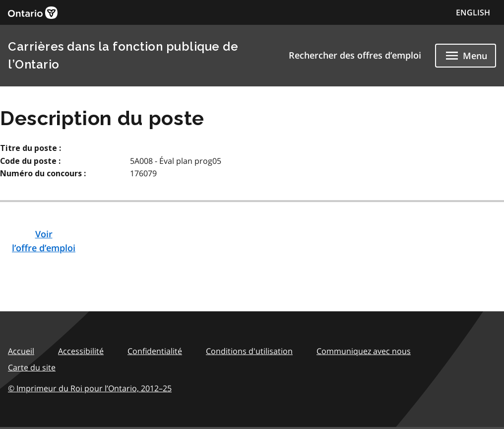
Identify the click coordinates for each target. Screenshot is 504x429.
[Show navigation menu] (466, 56)
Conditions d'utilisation (249, 351)
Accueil (21, 351)
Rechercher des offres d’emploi (355, 55)
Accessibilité (81, 351)
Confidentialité (155, 351)
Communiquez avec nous (364, 351)
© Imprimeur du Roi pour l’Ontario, (90, 388)
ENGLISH (473, 12)
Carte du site (32, 367)
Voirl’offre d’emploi (44, 241)
